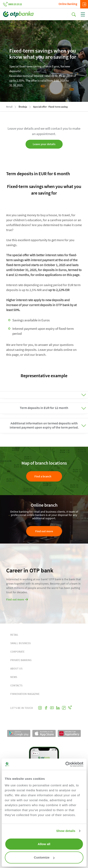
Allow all (44, 844)
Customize (44, 857)
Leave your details (44, 144)
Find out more (44, 531)
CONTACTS (16, 685)
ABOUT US (16, 669)
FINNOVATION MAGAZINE (25, 694)
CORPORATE (17, 652)
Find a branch (43, 476)
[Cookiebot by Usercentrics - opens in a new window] (65, 764)
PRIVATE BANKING (21, 660)
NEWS (14, 677)
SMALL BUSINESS (21, 643)
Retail (9, 107)
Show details (66, 831)
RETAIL (14, 635)
